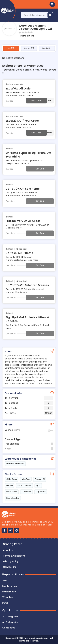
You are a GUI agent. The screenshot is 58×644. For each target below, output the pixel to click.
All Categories (10, 617)
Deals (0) (47, 48)
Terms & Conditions (14, 556)
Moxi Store (12, 492)
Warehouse (44, 22)
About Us (8, 550)
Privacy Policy (11, 561)
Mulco (10, 485)
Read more (25, 95)
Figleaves (41, 492)
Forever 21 (40, 479)
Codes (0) (29, 48)
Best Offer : (29, 413)
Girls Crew (12, 479)
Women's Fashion (27, 22)
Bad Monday (13, 498)
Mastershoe (9, 592)
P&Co (5, 603)
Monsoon (26, 492)
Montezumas (10, 586)
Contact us (10, 567)
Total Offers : (29, 398)
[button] (52, 4)
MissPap (26, 479)
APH (4, 580)
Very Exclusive (24, 485)
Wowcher (8, 597)
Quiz (38, 485)
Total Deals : (29, 408)
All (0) (11, 48)
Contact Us (9, 628)
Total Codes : (29, 403)
